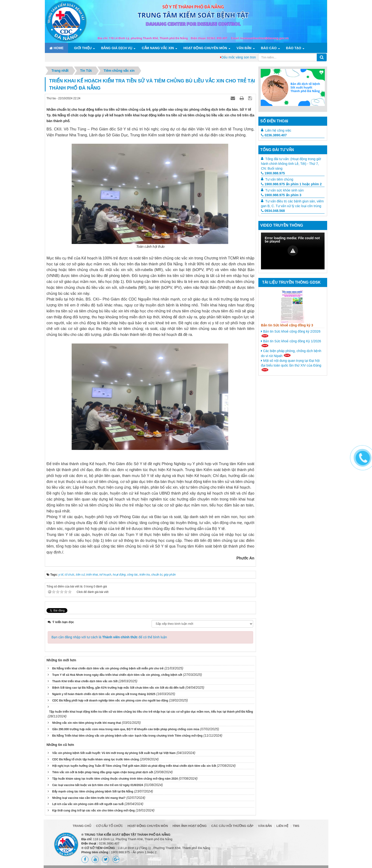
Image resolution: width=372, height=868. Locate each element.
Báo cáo (269, 48)
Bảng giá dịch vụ (117, 48)
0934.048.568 (273, 211)
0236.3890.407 (274, 135)
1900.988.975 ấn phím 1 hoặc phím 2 (291, 184)
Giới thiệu (83, 48)
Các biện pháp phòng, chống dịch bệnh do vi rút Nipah (291, 353)
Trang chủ (82, 826)
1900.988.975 (273, 173)
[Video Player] (293, 251)
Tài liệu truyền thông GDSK (291, 282)
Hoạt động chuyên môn (205, 48)
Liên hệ (282, 826)
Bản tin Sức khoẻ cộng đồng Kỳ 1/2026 (291, 343)
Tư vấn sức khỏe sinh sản (284, 190)
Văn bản (244, 48)
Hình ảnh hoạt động (190, 826)
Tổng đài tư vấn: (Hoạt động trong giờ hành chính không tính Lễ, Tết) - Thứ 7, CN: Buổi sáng (291, 164)
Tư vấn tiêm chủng (279, 179)
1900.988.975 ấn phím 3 (281, 195)
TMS (296, 826)
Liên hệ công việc (278, 130)
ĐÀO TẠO (294, 48)
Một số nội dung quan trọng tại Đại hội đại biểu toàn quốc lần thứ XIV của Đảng (291, 365)
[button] (293, 251)
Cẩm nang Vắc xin (158, 48)
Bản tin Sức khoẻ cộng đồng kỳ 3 (287, 325)
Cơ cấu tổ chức (109, 826)
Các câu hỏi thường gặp (232, 826)
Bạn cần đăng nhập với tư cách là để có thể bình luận (109, 637)
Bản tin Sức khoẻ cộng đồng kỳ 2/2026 (291, 334)
